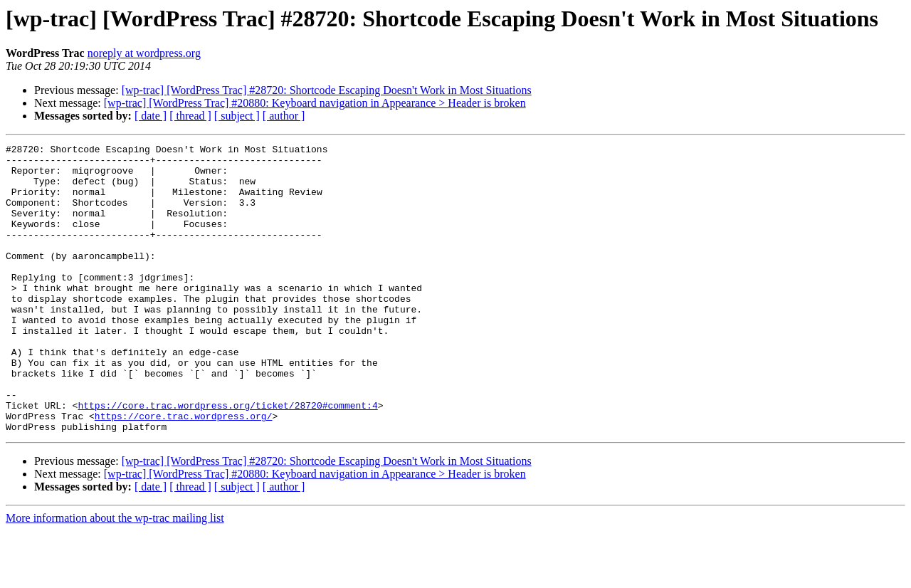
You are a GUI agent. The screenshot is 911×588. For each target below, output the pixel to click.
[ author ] (284, 116)
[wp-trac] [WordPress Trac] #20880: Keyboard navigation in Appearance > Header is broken (315, 103)
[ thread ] (190, 116)
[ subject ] (237, 116)
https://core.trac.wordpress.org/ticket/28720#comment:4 (227, 458)
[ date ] (151, 116)
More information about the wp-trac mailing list (115, 576)
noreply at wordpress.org (144, 53)
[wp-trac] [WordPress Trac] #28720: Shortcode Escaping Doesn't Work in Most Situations (327, 90)
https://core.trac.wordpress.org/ (184, 471)
